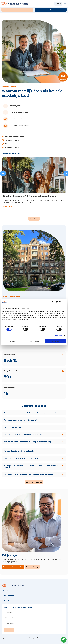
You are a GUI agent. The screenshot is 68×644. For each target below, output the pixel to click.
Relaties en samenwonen (16, 112)
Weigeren (12, 341)
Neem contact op (32, 567)
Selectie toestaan (34, 341)
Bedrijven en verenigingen (16, 126)
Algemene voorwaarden (9, 638)
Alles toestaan (56, 341)
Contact (58, 4)
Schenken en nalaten (14, 119)
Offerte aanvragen (17, 10)
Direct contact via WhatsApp (13, 567)
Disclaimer (23, 638)
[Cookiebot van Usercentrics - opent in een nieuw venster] (54, 302)
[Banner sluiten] (65, 302)
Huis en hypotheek (13, 106)
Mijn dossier (51, 10)
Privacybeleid (34, 638)
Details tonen (58, 336)
